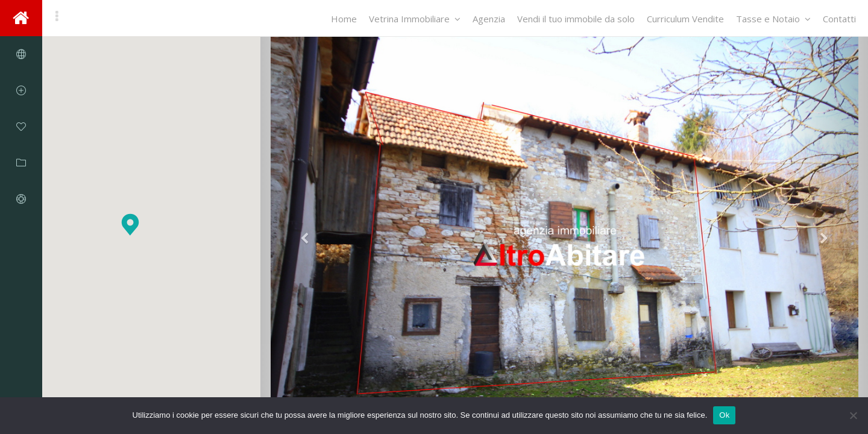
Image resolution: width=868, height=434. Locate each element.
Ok (724, 415)
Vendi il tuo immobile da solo (576, 19)
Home (344, 19)
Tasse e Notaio (773, 19)
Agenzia (489, 19)
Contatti (839, 19)
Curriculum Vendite (685, 19)
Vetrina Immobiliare (415, 19)
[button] (130, 225)
